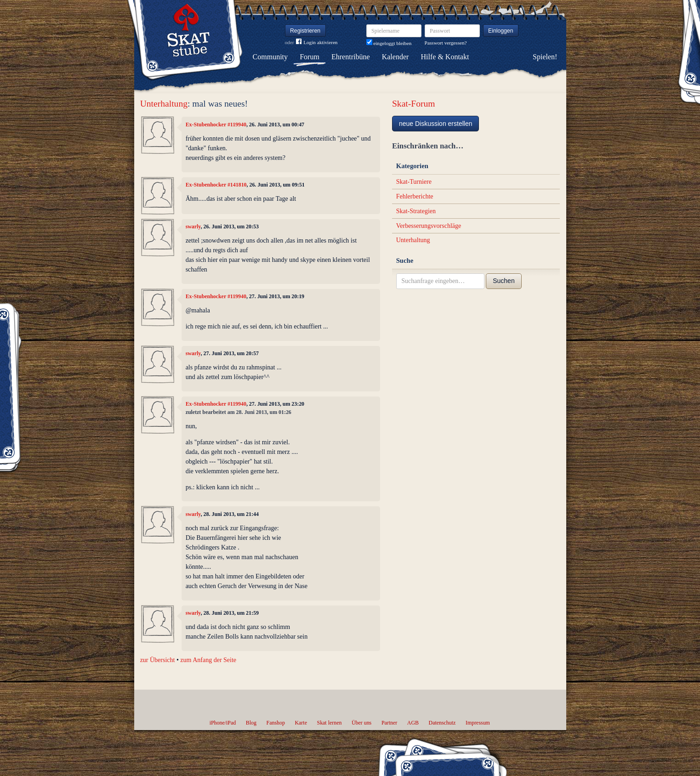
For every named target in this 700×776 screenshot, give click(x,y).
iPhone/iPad (223, 723)
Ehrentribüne (351, 57)
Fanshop (276, 723)
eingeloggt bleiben (389, 43)
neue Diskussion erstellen (436, 124)
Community (270, 57)
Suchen (504, 281)
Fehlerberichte (415, 196)
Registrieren (305, 31)
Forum (310, 57)
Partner (389, 723)
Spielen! (545, 57)
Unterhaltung (164, 104)
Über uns (361, 723)
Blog (251, 723)
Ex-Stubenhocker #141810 (216, 185)
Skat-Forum (414, 104)
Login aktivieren (317, 42)
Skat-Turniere (414, 182)
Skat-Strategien (416, 211)
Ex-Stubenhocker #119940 (216, 125)
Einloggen (501, 31)
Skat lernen (330, 723)
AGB (413, 723)
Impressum (478, 723)
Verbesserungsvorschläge (429, 226)
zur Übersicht (158, 660)
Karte (301, 723)
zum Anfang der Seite (208, 660)
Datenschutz (442, 723)
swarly (193, 227)
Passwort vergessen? (446, 43)
